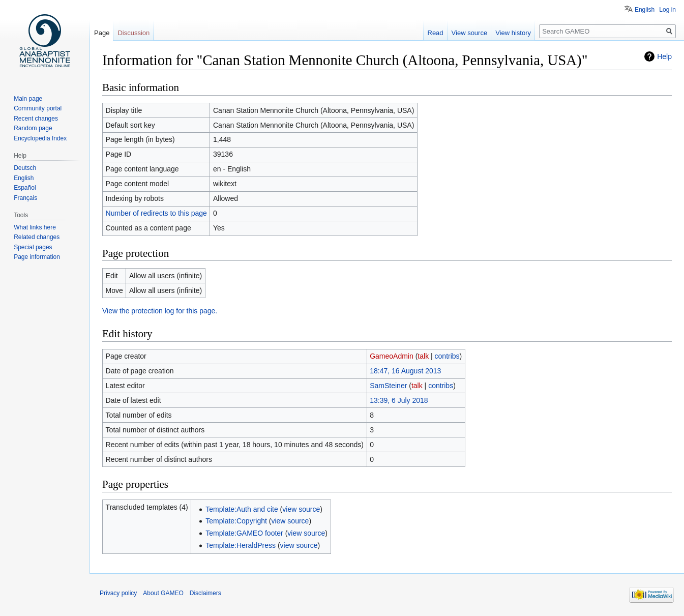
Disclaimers (205, 593)
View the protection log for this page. (160, 311)
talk (423, 356)
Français (25, 198)
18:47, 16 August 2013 (405, 371)
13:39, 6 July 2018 (399, 400)
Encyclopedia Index (40, 138)
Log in (667, 10)
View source (470, 33)
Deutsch (25, 168)
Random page (33, 128)
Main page (28, 99)
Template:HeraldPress (241, 545)
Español (25, 188)
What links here (35, 227)
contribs (447, 356)
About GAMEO (163, 593)
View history (513, 33)
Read (436, 33)
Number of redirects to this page (156, 213)
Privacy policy (118, 593)
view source (301, 509)
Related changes (37, 237)
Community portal (38, 108)
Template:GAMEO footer (244, 533)
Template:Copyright (236, 521)
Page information (37, 257)
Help (664, 56)
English (645, 10)
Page (102, 33)
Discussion (133, 33)
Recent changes (36, 119)
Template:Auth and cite (242, 509)
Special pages (33, 247)
